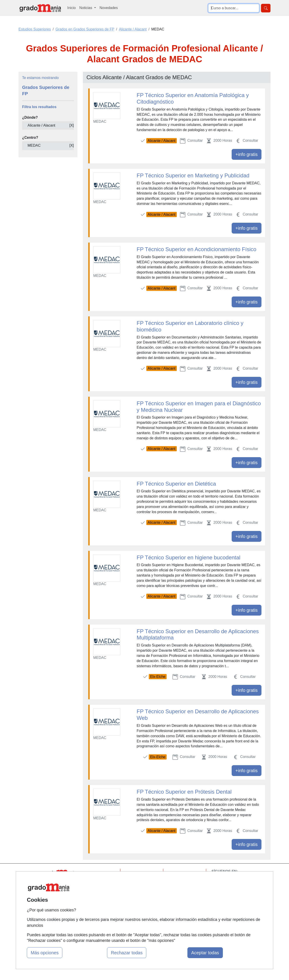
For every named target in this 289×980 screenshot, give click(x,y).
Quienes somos (99, 882)
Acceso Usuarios (100, 899)
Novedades (109, 8)
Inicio (71, 8)
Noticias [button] (86, 8)
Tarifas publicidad (100, 891)
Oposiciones (139, 918)
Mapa (91, 873)
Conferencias (140, 896)
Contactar (180, 873)
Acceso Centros (99, 908)
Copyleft (179, 899)
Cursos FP (138, 887)
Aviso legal (181, 891)
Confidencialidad (186, 882)
